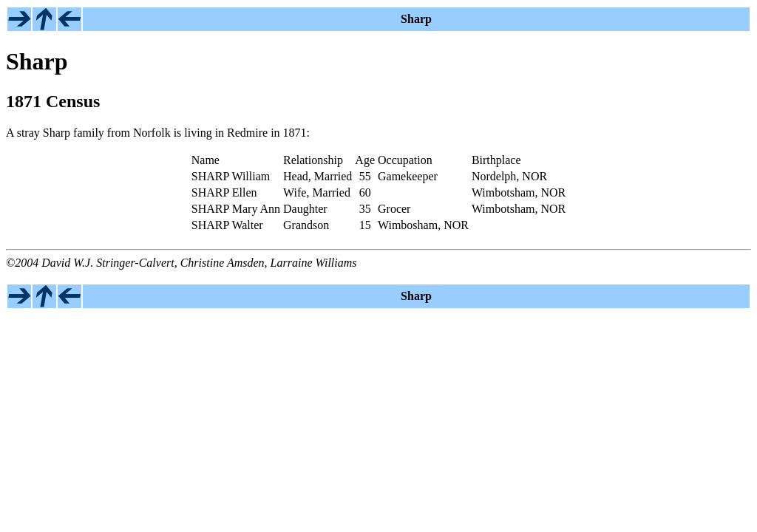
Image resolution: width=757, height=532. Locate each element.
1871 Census (53, 101)
